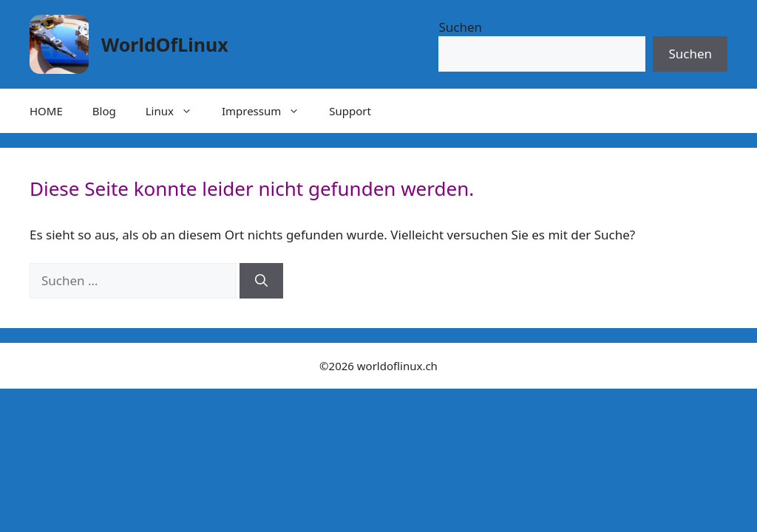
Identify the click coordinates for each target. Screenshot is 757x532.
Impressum (268, 111)
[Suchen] (261, 281)
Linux (176, 111)
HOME (46, 111)
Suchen (460, 27)
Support (350, 111)
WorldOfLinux (165, 44)
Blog (104, 111)
